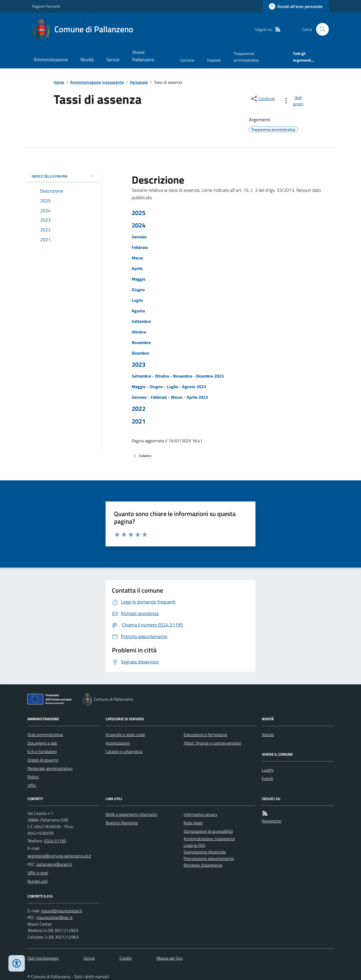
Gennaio (139, 237)
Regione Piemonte (46, 6)
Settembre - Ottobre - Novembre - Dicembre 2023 (178, 376)
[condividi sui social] (262, 99)
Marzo (137, 258)
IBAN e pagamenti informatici (131, 814)
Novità (87, 60)
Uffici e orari (38, 873)
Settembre (141, 321)
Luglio (137, 300)
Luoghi (268, 770)
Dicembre (140, 353)
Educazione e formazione (205, 735)
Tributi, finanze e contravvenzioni (212, 743)
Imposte (214, 60)
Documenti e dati (42, 743)
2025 (139, 213)
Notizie (268, 735)
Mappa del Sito (170, 958)
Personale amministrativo (50, 768)
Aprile (137, 268)
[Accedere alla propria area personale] (296, 6)
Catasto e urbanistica (124, 751)
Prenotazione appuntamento (209, 858)
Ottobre (139, 332)
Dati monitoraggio (43, 958)
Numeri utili (37, 881)
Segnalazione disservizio (205, 852)
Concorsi (187, 60)
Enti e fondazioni (42, 751)
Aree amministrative (45, 735)
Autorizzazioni (118, 743)
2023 (139, 364)
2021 (139, 421)
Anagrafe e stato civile (125, 735)
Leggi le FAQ (195, 845)
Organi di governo (43, 760)
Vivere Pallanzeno (143, 56)
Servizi (113, 60)
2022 (139, 409)
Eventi (267, 778)
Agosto (138, 311)
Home (59, 82)
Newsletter (272, 821)
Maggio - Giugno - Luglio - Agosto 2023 (169, 387)
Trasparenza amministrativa (246, 57)
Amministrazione (51, 60)
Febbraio (140, 247)
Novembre (141, 342)
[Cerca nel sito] (320, 29)
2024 (139, 225)
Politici (33, 777)
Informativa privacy (201, 814)
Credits (126, 958)
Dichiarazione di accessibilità (208, 831)
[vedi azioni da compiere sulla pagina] (294, 101)
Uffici (32, 785)
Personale (139, 82)
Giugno (138, 290)
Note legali (193, 823)
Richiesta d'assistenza (203, 865)
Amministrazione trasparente (97, 82)
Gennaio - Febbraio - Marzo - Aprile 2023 (170, 397)
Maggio (139, 279)
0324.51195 (55, 841)
